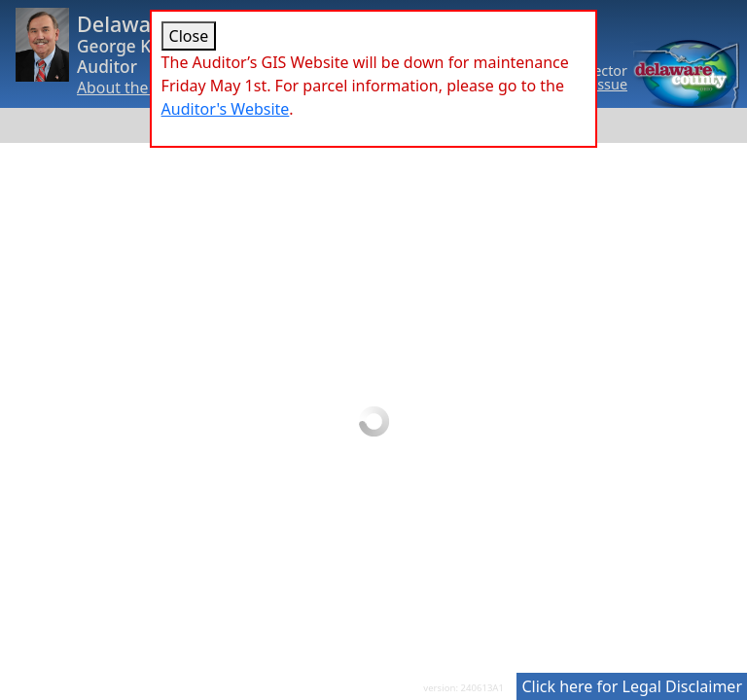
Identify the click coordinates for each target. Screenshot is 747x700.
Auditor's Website (226, 109)
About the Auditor (142, 87)
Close (189, 36)
